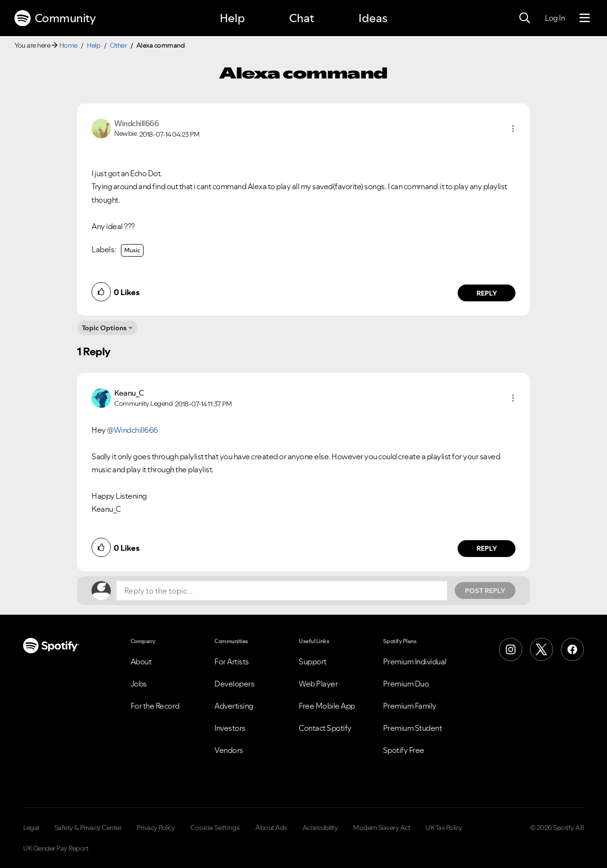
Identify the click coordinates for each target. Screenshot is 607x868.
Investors (230, 728)
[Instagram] (511, 649)
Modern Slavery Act (382, 828)
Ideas (373, 18)
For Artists (232, 661)
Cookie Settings (215, 828)
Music (132, 250)
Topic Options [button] (104, 328)
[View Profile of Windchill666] (136, 123)
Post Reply (485, 591)
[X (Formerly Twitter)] (541, 649)
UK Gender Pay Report (56, 848)
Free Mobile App (327, 706)
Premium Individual (415, 661)
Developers (234, 684)
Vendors (229, 750)
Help (232, 18)
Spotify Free (404, 750)
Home (68, 45)
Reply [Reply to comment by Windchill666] (487, 293)
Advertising (234, 706)
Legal (31, 828)
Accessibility (320, 828)
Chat (302, 18)
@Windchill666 (132, 430)
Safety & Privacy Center (88, 828)
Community (55, 18)
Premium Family (410, 706)
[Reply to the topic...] (282, 591)
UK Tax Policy (444, 828)
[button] (513, 129)
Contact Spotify (325, 728)
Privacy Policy (156, 828)
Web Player (318, 684)
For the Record (155, 706)
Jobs (139, 684)
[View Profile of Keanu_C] (129, 393)
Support (313, 661)
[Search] (525, 18)
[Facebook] (572, 649)
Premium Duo (406, 684)
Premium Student (413, 728)
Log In (555, 18)
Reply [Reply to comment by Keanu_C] (487, 548)
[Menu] (585, 18)
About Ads (271, 828)
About (141, 661)
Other (119, 45)
